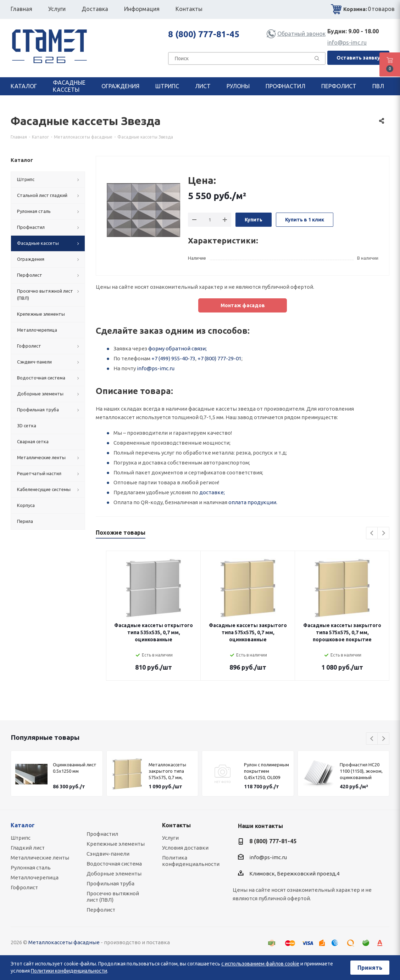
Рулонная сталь (31, 868)
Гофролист (24, 887)
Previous (372, 533)
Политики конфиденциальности (69, 971)
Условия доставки (185, 848)
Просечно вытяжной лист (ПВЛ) (113, 897)
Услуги (170, 838)
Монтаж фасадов (243, 305)
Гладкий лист (28, 848)
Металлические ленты (40, 858)
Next (384, 533)
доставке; (212, 492)
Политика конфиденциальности (191, 861)
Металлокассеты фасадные (64, 942)
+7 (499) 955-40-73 (173, 358)
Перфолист (101, 910)
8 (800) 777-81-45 (204, 34)
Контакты (176, 825)
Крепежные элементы (116, 844)
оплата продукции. (253, 502)
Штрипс (21, 838)
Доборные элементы (114, 874)
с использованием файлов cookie (260, 964)
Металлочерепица (35, 877)
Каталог (23, 825)
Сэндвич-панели (108, 854)
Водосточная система (114, 864)
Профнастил (102, 834)
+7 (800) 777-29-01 (220, 358)
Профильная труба (110, 883)
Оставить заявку (358, 58)
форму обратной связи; (177, 348)
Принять (370, 968)
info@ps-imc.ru (347, 43)
